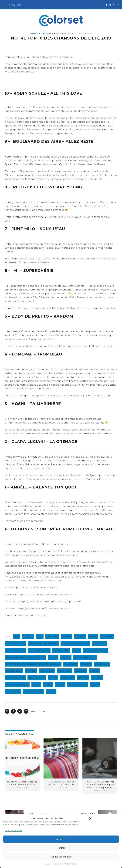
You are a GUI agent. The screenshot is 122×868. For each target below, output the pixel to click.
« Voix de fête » (69, 433)
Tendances (48, 33)
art (40, 637)
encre (53, 657)
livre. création (15, 678)
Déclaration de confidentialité (61, 864)
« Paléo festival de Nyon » (63, 308)
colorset (99, 643)
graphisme (102, 664)
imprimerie (47, 671)
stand (48, 685)
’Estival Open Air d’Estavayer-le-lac (69, 217)
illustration (14, 671)
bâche (93, 637)
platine (97, 678)
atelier (67, 637)
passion (83, 678)
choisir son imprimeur (75, 643)
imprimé (31, 671)
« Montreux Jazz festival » (73, 346)
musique (35, 33)
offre (53, 678)
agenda (28, 637)
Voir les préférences (61, 857)
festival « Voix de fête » (103, 259)
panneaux (67, 678)
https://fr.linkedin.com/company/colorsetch (44, 608)
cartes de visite (15, 643)
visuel (51, 692)
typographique (33, 692)
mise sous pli (37, 678)
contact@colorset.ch (58, 577)
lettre (94, 671)
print (36, 685)
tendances (13, 692)
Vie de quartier (66, 33)
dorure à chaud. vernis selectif (25, 657)
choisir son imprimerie (43, 643)
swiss (95, 685)
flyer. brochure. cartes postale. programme (33, 664)
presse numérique (17, 685)
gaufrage (71, 664)
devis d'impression (96, 650)
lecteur (81, 671)
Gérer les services (14, 830)
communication (15, 650)
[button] (90, 818)
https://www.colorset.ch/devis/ (88, 562)
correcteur (61, 650)
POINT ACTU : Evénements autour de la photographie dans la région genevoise (100, 785)
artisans (52, 637)
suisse (60, 685)
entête (66, 657)
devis (76, 650)
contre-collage (39, 650)
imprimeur (65, 671)
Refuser (61, 848)
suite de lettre (78, 685)
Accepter (61, 839)
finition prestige (85, 657)
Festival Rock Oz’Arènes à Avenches (54, 175)
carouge (107, 637)
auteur (80, 637)
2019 (17, 637)
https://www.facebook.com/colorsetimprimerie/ (45, 595)
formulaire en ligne (56, 562)
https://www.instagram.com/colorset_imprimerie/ (50, 601)
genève (86, 664)
